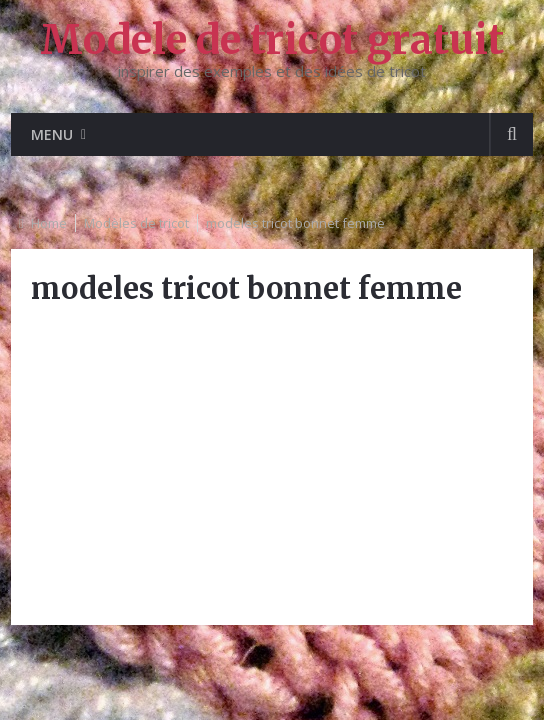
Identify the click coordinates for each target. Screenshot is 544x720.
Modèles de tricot (136, 223)
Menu (52, 134)
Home (49, 223)
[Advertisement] (272, 465)
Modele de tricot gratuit (272, 40)
